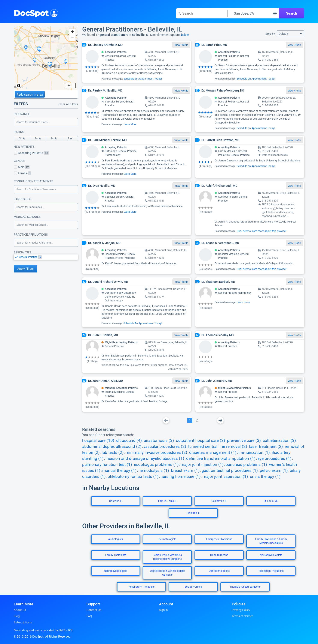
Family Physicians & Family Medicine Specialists (271, 541)
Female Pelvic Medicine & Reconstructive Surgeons (167, 557)
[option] (48, 257)
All (22, 138)
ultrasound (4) (129, 441)
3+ (38, 138)
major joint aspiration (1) (225, 477)
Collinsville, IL (219, 501)
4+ (54, 138)
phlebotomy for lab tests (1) (133, 477)
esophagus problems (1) (156, 465)
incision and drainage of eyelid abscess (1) (145, 459)
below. (185, 35)
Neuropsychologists (116, 571)
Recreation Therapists (271, 571)
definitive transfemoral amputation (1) (221, 459)
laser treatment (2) (266, 447)
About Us (20, 610)
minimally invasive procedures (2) (156, 453)
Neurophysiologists (271, 555)
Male (22, 167)
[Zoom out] (72, 38)
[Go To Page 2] (197, 420)
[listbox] (46, 257)
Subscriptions (23, 622)
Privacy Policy (241, 610)
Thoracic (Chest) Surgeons (245, 587)
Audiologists (116, 539)
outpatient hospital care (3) (201, 441)
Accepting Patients (31, 153)
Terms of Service (243, 616)
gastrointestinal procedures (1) (230, 471)
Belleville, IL (116, 501)
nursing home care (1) (181, 477)
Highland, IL (193, 513)
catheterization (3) (279, 441)
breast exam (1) (185, 471)
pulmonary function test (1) (107, 465)
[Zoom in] (72, 32)
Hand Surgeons (219, 555)
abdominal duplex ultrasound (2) (112, 447)
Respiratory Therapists (142, 587)
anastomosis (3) (159, 441)
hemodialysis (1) (154, 471)
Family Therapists (116, 555)
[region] (46, 58)
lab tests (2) (113, 453)
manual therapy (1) (119, 471)
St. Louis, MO (271, 501)
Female (22, 173)
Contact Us (94, 610)
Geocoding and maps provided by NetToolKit (43, 630)
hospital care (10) (98, 441)
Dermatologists (167, 539)
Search (292, 13)
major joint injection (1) (202, 465)
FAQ (89, 616)
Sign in (163, 610)
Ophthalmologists (219, 571)
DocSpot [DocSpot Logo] (35, 13)
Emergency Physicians (219, 539)
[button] (291, 34)
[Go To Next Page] (220, 420)
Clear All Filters (68, 104)
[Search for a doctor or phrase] (202, 13)
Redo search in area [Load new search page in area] (30, 95)
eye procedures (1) (274, 459)
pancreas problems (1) (246, 465)
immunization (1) (254, 453)
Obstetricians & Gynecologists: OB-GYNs (167, 573)
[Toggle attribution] (19, 86)
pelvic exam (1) (274, 471)
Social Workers (193, 587)
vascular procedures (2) (165, 447)
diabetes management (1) (213, 453)
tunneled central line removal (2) (218, 447)
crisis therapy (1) (265, 477)
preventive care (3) (244, 441)
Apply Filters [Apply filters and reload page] (25, 269)
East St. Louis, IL (167, 501)
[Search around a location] (253, 13)
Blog (17, 616)
